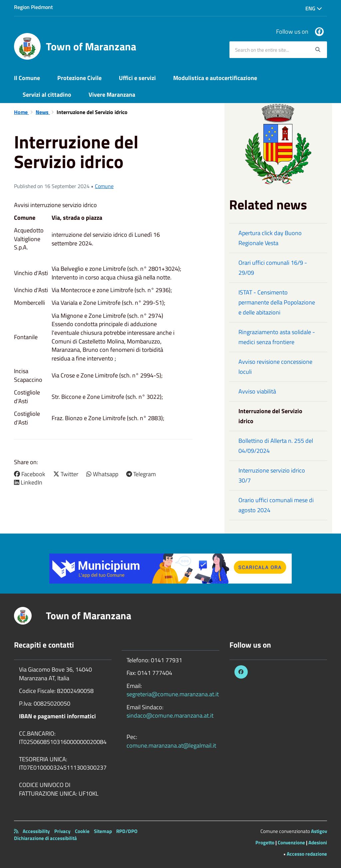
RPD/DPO (127, 831)
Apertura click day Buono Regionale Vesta (270, 238)
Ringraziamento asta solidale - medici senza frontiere (277, 337)
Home (21, 112)
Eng (314, 8)
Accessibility (36, 831)
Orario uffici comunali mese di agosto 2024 (276, 505)
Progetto (265, 842)
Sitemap (103, 831)
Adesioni (318, 842)
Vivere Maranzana (112, 95)
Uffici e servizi (137, 78)
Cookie (82, 831)
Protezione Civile (79, 78)
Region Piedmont (33, 7)
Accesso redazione (307, 854)
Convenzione (291, 842)
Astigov (319, 831)
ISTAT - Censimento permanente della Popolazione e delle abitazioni (277, 302)
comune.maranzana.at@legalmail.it (171, 745)
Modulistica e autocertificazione (215, 78)
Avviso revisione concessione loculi (275, 367)
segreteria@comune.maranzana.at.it (173, 694)
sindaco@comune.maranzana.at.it (170, 715)
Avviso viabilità (257, 391)
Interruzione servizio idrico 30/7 (272, 475)
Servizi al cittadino (47, 95)
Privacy (62, 831)
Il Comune (27, 78)
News (43, 112)
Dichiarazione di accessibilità (45, 838)
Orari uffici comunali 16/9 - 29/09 (273, 268)
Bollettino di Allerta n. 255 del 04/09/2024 (276, 446)
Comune (104, 186)
